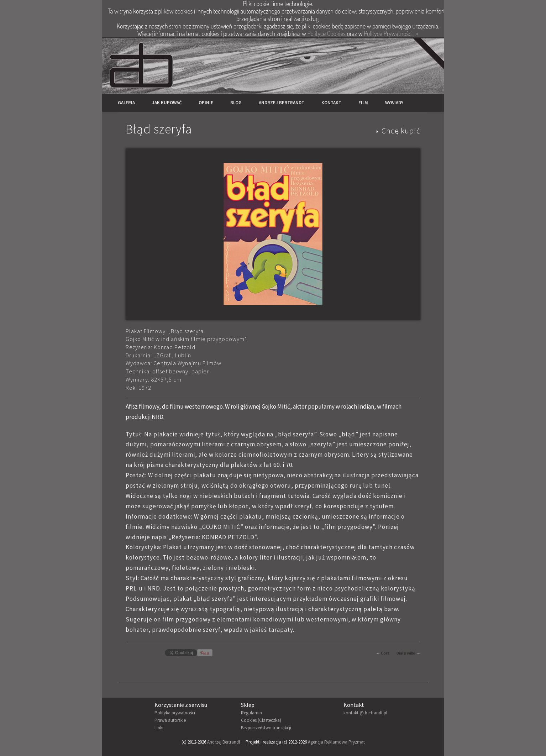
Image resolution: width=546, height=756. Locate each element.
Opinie (206, 103)
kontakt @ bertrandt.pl (365, 713)
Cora (385, 653)
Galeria (126, 103)
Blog (236, 103)
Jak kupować (167, 103)
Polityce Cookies (327, 33)
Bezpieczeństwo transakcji (266, 728)
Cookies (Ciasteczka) (261, 720)
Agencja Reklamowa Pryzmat (336, 742)
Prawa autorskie (170, 720)
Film (363, 103)
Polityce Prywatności (388, 33)
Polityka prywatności (175, 713)
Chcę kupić (401, 131)
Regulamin (251, 713)
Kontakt (331, 103)
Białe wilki (406, 653)
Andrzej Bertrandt (282, 103)
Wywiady (394, 103)
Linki (159, 728)
